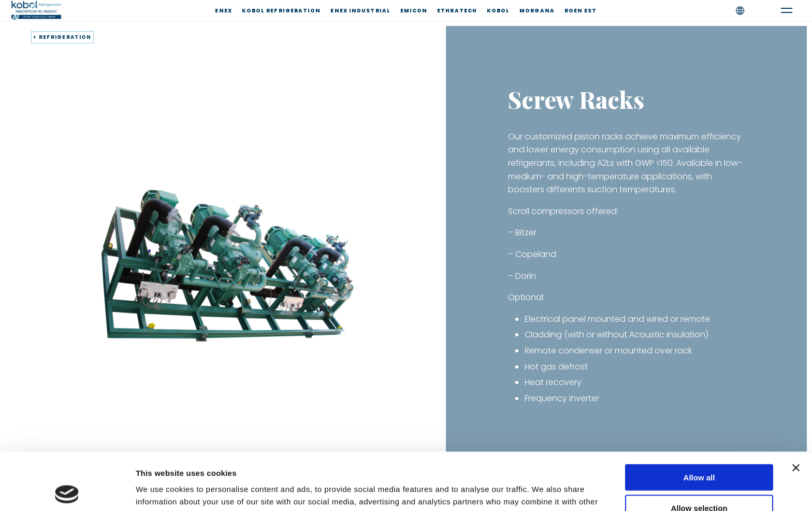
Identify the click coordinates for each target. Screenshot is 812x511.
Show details (543, 491)
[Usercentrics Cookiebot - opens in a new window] (67, 491)
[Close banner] (796, 410)
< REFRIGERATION (62, 37)
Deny (699, 481)
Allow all (699, 420)
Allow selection (699, 451)
